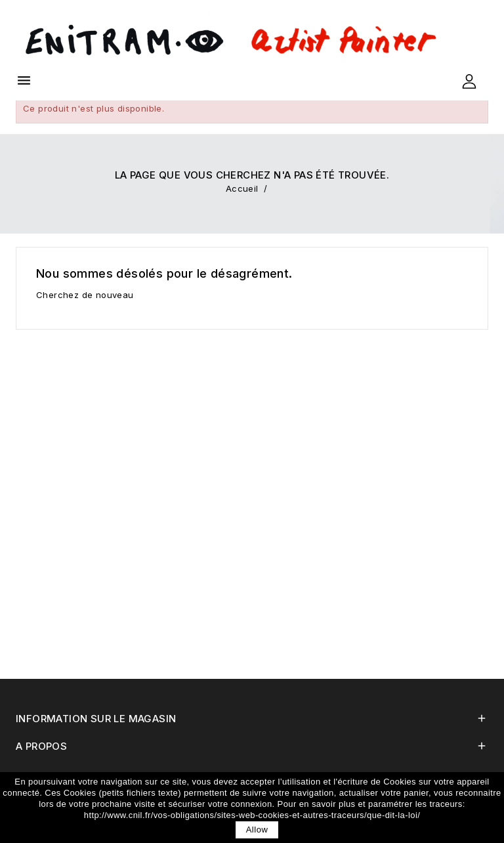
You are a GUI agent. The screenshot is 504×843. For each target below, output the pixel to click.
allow (257, 830)
